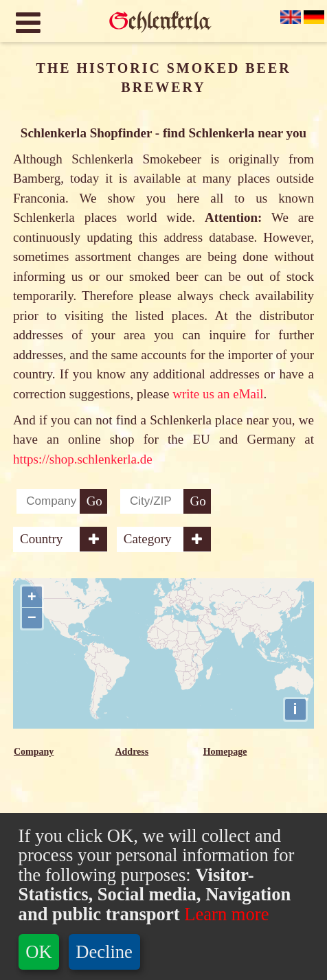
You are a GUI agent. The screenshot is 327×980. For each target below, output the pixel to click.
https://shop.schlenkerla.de (83, 459)
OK (38, 952)
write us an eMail (218, 394)
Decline (104, 952)
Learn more (225, 914)
